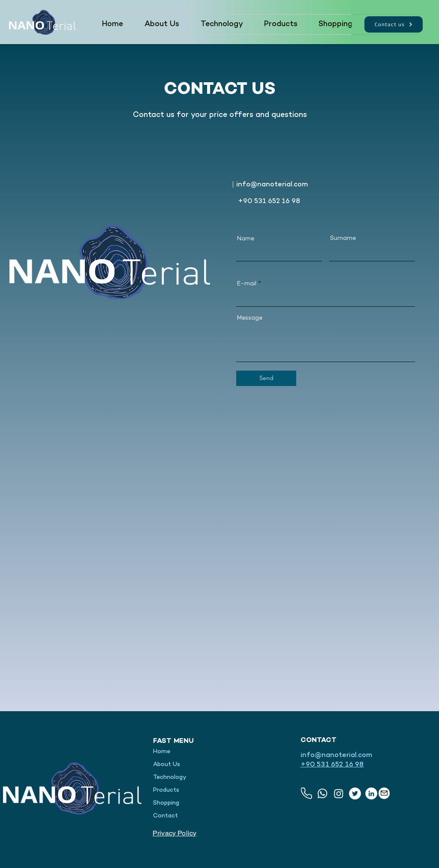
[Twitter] (355, 793)
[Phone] (307, 793)
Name (246, 239)
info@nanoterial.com (272, 185)
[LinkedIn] (371, 793)
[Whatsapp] (322, 793)
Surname (343, 239)
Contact (165, 816)
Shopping (166, 803)
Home (162, 752)
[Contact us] (394, 24)
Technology (170, 777)
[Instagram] (339, 793)
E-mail (247, 284)
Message (250, 318)
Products (166, 790)
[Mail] (384, 793)
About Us (167, 765)
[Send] (266, 378)
